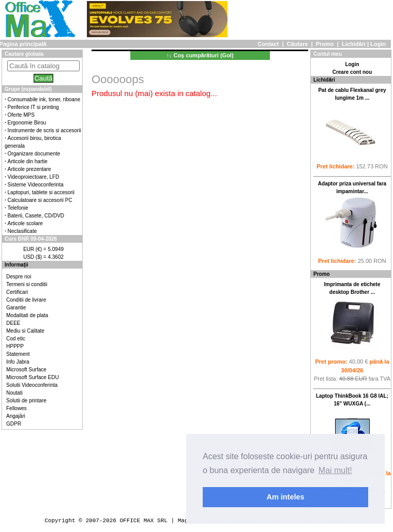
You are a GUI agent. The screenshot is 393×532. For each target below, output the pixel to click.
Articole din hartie (28, 161)
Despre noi (19, 277)
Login (378, 44)
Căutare (298, 44)
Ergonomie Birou (27, 123)
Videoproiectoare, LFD (34, 177)
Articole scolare (25, 223)
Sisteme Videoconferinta (36, 185)
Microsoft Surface (26, 370)
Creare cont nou (352, 72)
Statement (18, 354)
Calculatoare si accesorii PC (40, 200)
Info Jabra (18, 362)
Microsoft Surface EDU (33, 377)
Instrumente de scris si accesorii (44, 130)
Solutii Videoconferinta (32, 385)
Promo (325, 44)
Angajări (16, 416)
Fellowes (16, 408)
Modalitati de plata (27, 315)
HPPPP (15, 346)
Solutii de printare (26, 401)
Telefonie (18, 208)
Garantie (16, 308)
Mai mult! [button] (335, 470)
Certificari (17, 292)
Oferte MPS (21, 115)
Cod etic (16, 339)
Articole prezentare (29, 169)
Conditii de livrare (26, 300)
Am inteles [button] (286, 497)
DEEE (13, 323)
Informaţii (17, 265)
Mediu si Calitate (25, 331)
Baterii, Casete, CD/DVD (36, 216)
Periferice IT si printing (33, 107)
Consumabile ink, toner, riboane (44, 99)
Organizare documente (34, 154)
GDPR (14, 424)
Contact (268, 44)
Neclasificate (22, 231)
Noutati (14, 393)
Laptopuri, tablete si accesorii (41, 192)
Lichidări (354, 44)
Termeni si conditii (27, 284)
